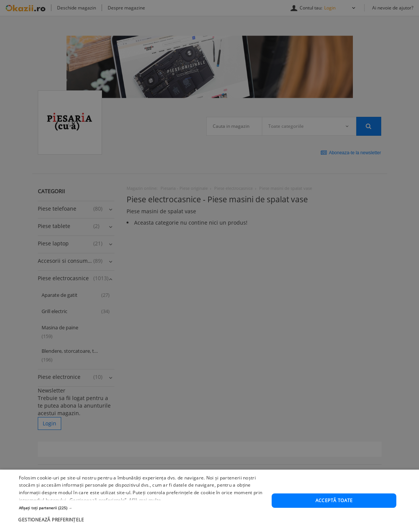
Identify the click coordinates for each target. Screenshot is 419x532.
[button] (141, 511)
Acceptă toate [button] (334, 504)
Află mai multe (145, 503)
